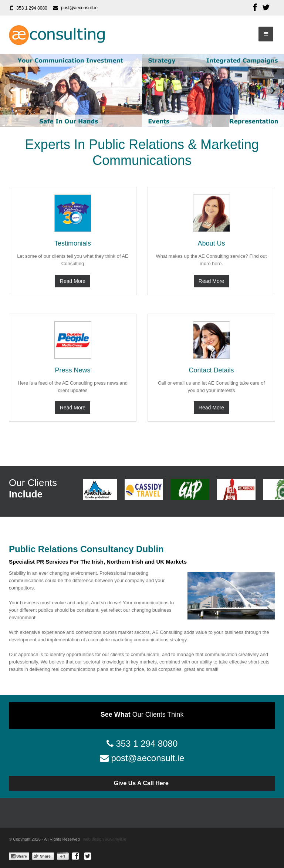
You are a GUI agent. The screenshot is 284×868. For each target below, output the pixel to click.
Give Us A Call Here (142, 783)
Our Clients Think (142, 715)
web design (94, 839)
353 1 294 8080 (32, 8)
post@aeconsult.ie (79, 8)
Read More (73, 281)
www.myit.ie (115, 839)
